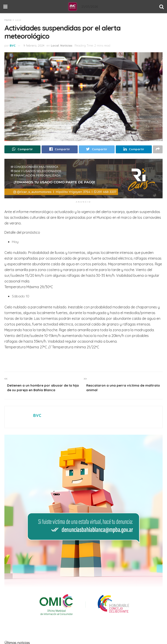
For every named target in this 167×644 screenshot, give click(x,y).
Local (18, 20)
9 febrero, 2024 (34, 45)
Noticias (66, 45)
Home (8, 20)
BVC (13, 45)
